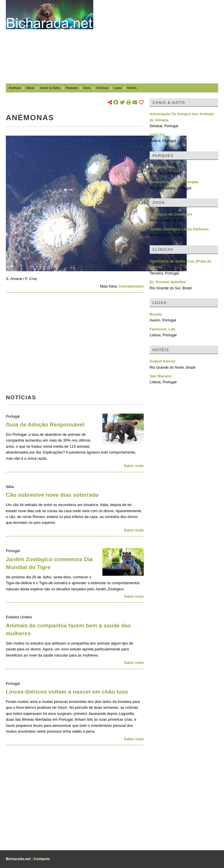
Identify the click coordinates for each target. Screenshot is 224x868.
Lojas (118, 88)
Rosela (156, 314)
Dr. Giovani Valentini (168, 282)
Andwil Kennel (162, 361)
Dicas (30, 88)
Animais (15, 88)
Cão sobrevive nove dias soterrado (52, 495)
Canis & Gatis (50, 88)
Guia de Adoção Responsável (45, 425)
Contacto (42, 859)
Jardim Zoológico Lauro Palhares (179, 229)
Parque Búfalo (162, 167)
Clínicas (102, 88)
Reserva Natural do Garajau (174, 182)
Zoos (87, 88)
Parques (72, 88)
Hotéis (132, 88)
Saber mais (134, 466)
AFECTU (157, 135)
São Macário (161, 376)
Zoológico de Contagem (171, 214)
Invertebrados (131, 286)
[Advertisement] (162, 41)
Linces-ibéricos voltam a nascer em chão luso (67, 692)
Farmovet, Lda (162, 329)
